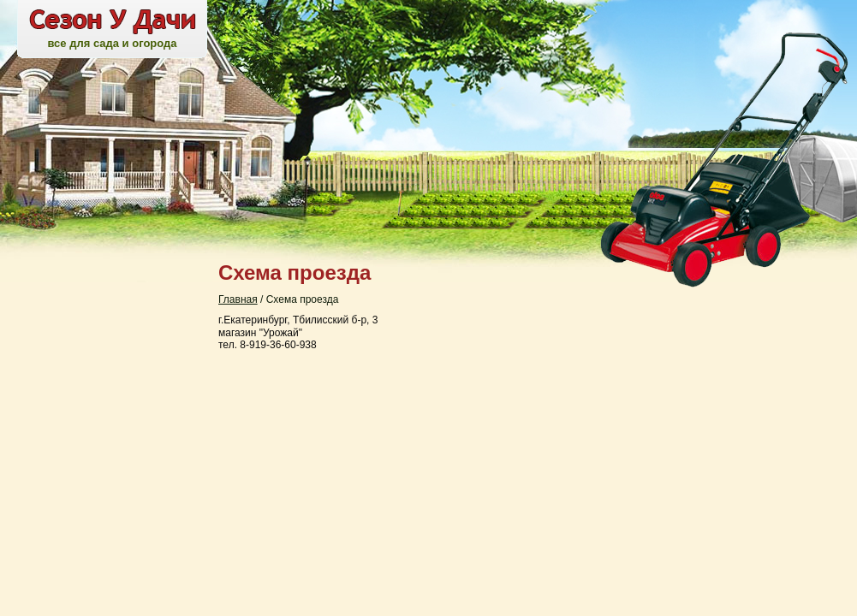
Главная (238, 299)
